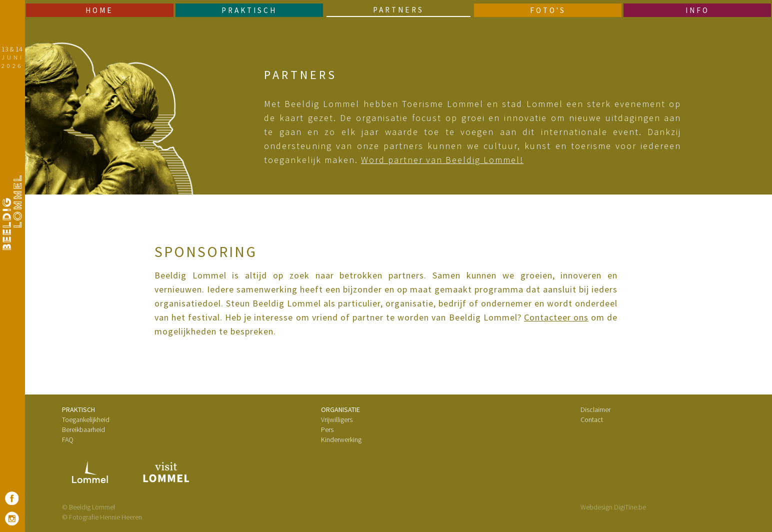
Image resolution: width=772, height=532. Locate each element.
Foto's (548, 10)
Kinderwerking (341, 439)
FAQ (68, 439)
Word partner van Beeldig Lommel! (442, 160)
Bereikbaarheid (83, 429)
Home (99, 10)
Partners (398, 10)
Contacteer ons (556, 317)
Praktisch (249, 10)
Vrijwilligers (337, 419)
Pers (327, 429)
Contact (592, 419)
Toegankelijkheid (86, 419)
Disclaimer (595, 409)
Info (697, 10)
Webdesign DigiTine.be (613, 507)
